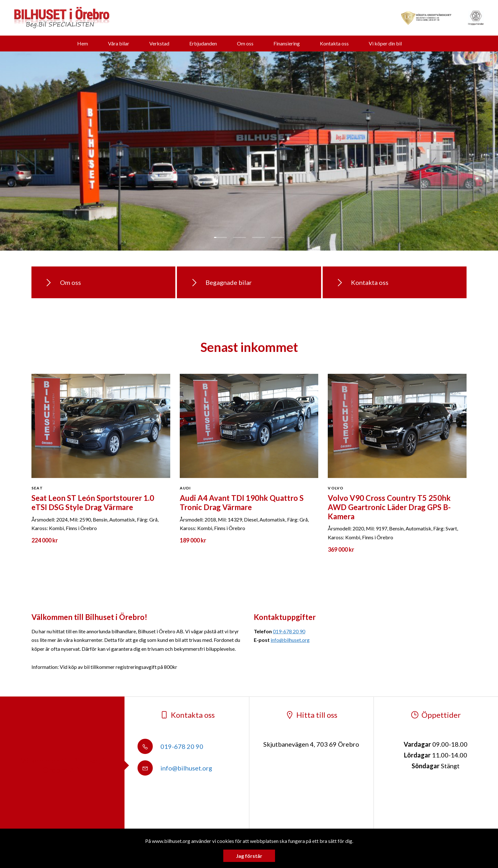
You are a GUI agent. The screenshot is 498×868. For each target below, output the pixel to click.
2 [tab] (239, 237)
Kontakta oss (334, 43)
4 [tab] (278, 237)
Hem (83, 43)
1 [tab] (220, 237)
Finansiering (287, 43)
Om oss (245, 43)
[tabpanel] (249, 151)
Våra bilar (119, 43)
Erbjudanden (203, 43)
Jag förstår (249, 856)
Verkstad (159, 43)
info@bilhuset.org (290, 640)
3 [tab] (259, 237)
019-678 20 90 (289, 631)
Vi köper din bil (385, 43)
